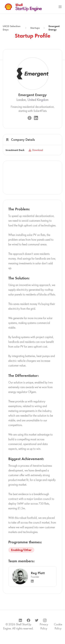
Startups (35, 28)
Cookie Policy (58, 626)
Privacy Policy (44, 626)
